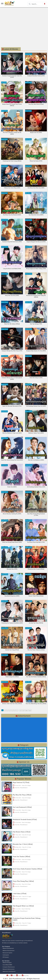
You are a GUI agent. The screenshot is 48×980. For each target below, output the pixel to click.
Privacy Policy (27, 976)
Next (28, 711)
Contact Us (20, 976)
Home (8, 976)
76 (25, 711)
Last (32, 711)
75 (22, 711)
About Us (14, 976)
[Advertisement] (19, 27)
